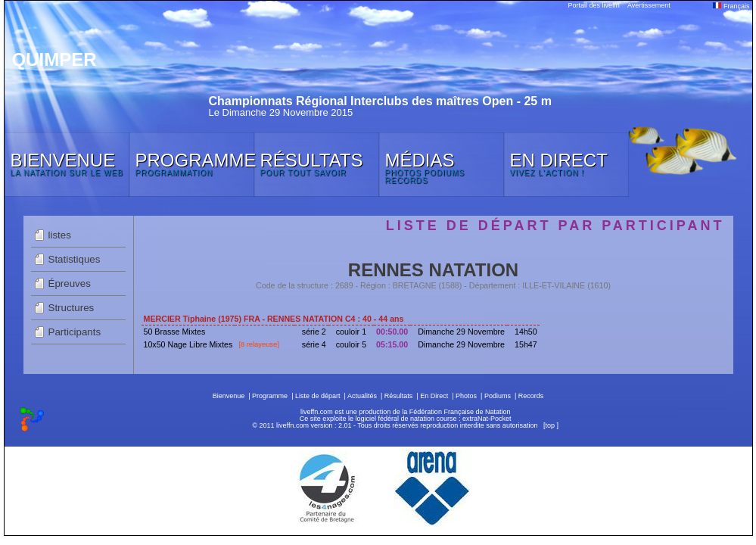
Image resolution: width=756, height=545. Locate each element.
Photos (466, 396)
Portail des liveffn (594, 5)
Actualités (362, 396)
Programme (270, 396)
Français (731, 6)
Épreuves (70, 283)
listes (60, 235)
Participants (75, 332)
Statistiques (75, 259)
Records (531, 396)
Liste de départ (318, 396)
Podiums (498, 396)
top (550, 425)
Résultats (399, 396)
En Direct (434, 396)
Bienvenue (229, 396)
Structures (72, 308)
